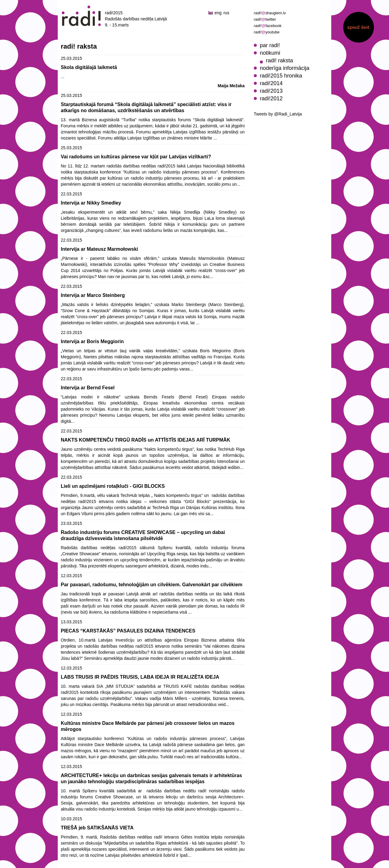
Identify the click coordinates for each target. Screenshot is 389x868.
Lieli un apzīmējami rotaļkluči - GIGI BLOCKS (113, 486)
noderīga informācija (285, 68)
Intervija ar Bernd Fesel (88, 388)
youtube (267, 32)
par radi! (270, 45)
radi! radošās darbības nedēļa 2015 (82, 16)
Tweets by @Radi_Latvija (278, 114)
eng (218, 13)
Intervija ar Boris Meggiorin (92, 341)
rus (226, 13)
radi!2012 (271, 98)
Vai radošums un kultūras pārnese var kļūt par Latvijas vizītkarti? (136, 157)
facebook (268, 26)
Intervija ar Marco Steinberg (93, 295)
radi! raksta (279, 60)
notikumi (270, 53)
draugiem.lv (270, 13)
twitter (265, 19)
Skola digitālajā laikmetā (89, 67)
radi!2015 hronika (281, 76)
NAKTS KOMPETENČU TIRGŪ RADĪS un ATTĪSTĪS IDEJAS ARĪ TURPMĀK (146, 440)
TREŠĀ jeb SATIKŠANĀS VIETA (97, 828)
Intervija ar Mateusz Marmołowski (99, 249)
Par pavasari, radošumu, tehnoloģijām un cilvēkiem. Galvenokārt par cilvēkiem (152, 585)
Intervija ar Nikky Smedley (91, 203)
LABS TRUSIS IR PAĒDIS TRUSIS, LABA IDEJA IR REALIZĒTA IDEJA (140, 677)
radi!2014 (271, 83)
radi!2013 (271, 91)
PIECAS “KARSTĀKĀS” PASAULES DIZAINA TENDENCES (128, 631)
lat (210, 13)
